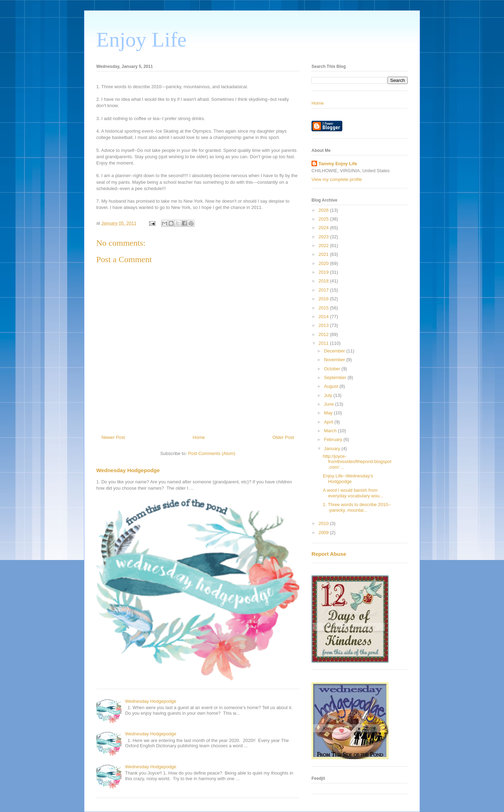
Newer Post (113, 437)
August (332, 386)
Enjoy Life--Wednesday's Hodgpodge (348, 479)
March (331, 431)
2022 (324, 246)
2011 (324, 343)
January (333, 449)
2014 (324, 317)
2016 (324, 299)
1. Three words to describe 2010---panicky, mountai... (357, 507)
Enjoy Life (141, 40)
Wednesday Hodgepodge (128, 470)
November (335, 360)
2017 (324, 290)
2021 (324, 254)
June (330, 404)
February (334, 439)
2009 (324, 533)
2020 (324, 263)
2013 (324, 325)
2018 (324, 281)
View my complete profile (337, 179)
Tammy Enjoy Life (338, 164)
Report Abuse (329, 554)
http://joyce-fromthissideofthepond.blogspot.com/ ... (357, 462)
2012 (324, 334)
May (329, 413)
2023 (324, 237)
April (329, 422)
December (335, 351)
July (329, 395)
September (336, 377)
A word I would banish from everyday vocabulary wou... (353, 493)
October (333, 369)
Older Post (283, 437)
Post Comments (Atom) (212, 453)
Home (199, 437)
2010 (324, 523)
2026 (324, 210)
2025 (324, 219)
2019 (324, 272)
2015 (324, 308)
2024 (324, 228)
